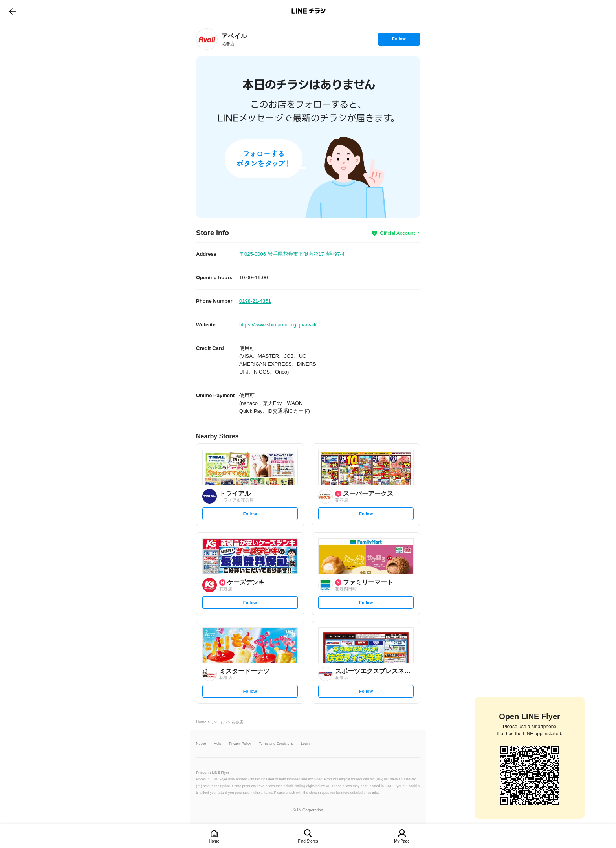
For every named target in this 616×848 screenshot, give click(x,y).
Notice (201, 744)
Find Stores (308, 841)
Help (218, 744)
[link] (207, 39)
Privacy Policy (240, 744)
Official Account (397, 233)
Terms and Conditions (276, 744)
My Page (402, 841)
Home (214, 841)
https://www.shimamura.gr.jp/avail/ (278, 325)
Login (305, 744)
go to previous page (13, 11)
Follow (399, 41)
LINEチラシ (309, 11)
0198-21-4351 (255, 301)
